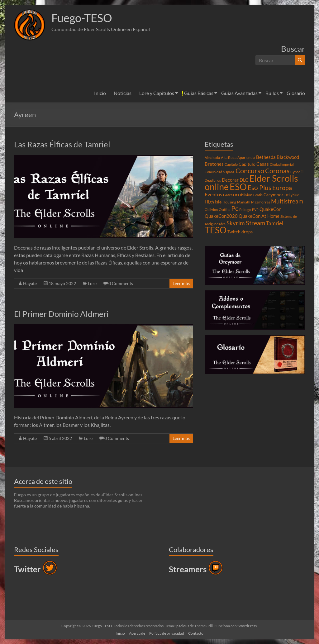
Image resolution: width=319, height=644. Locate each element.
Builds (272, 93)
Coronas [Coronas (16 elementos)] (277, 171)
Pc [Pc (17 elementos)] (235, 208)
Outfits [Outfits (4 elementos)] (224, 210)
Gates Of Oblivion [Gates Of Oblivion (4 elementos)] (238, 195)
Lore (92, 283)
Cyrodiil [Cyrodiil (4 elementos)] (297, 172)
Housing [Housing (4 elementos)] (229, 202)
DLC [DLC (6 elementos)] (244, 180)
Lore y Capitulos (157, 93)
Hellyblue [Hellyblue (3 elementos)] (292, 195)
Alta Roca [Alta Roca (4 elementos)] (229, 157)
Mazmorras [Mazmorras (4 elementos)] (261, 202)
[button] (30, 25)
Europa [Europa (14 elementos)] (282, 188)
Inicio (100, 93)
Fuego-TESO (82, 18)
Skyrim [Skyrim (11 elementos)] (236, 223)
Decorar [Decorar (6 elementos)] (230, 180)
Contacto (196, 633)
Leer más (181, 283)
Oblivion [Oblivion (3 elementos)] (211, 210)
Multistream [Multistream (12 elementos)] (287, 201)
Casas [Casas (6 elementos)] (263, 164)
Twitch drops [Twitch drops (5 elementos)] (240, 232)
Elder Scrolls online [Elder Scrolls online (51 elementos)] (251, 182)
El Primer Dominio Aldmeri (61, 314)
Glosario (296, 93)
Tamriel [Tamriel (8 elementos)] (275, 223)
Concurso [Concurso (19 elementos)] (250, 171)
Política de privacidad (167, 633)
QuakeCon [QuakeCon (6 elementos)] (270, 209)
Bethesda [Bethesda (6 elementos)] (266, 157)
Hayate (30, 283)
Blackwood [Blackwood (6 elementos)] (288, 157)
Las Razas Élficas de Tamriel (62, 144)
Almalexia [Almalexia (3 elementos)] (212, 157)
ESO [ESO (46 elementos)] (238, 187)
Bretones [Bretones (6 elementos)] (214, 164)
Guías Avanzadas (239, 93)
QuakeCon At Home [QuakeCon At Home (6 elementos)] (259, 216)
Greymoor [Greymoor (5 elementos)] (274, 195)
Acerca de (137, 633)
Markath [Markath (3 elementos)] (244, 202)
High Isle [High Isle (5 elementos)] (213, 202)
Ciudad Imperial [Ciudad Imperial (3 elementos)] (282, 164)
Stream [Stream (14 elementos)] (255, 223)
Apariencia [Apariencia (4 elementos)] (246, 157)
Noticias (123, 93)
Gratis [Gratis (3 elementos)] (258, 195)
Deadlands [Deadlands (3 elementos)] (213, 180)
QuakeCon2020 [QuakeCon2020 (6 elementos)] (221, 216)
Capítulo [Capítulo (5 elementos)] (247, 164)
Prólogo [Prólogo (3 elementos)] (245, 210)
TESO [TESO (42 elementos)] (216, 230)
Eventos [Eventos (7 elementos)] (213, 194)
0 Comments (121, 283)
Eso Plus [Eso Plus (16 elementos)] (259, 188)
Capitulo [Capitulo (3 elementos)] (231, 164)
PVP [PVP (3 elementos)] (255, 210)
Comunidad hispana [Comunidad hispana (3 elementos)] (220, 172)
